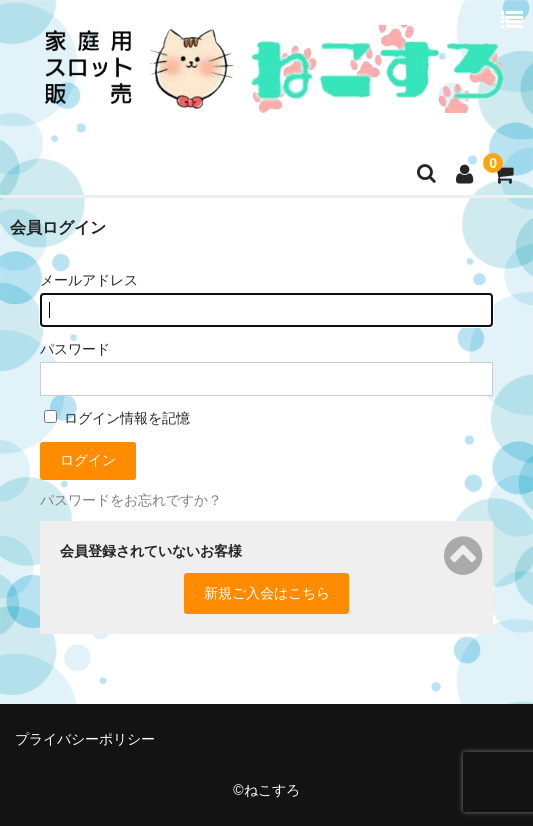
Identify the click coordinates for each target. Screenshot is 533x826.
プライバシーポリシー (85, 739)
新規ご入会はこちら (267, 593)
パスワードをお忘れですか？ (131, 500)
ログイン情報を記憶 (117, 418)
